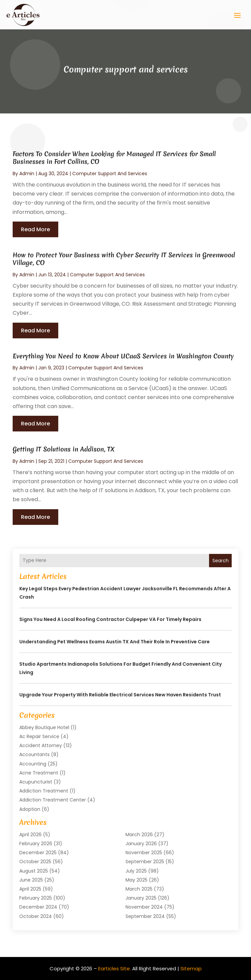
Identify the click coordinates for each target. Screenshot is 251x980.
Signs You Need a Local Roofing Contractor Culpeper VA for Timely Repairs (110, 619)
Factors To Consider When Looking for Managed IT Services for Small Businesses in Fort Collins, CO (114, 158)
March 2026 (139, 835)
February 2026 (36, 844)
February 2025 (36, 898)
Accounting (33, 764)
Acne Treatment (39, 773)
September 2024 (145, 916)
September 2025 (145, 862)
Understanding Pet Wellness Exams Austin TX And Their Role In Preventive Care (115, 642)
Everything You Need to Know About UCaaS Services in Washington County (123, 356)
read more (35, 229)
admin (27, 174)
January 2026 (141, 844)
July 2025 (136, 871)
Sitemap (191, 968)
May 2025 (136, 880)
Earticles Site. (115, 968)
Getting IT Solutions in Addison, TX (64, 449)
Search (221, 561)
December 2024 (38, 907)
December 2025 (38, 853)
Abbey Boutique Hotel (44, 727)
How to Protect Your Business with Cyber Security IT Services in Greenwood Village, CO (124, 259)
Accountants (34, 754)
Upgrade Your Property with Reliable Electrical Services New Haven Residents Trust (120, 695)
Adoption (30, 809)
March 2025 (139, 889)
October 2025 (35, 862)
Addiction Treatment (44, 791)
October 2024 (36, 916)
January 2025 (141, 898)
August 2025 (34, 871)
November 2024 (144, 907)
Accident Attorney (41, 745)
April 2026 (30, 835)
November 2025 (144, 853)
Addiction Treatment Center (53, 800)
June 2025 (31, 880)
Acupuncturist (36, 782)
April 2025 (30, 889)
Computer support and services (110, 174)
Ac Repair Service (39, 736)
